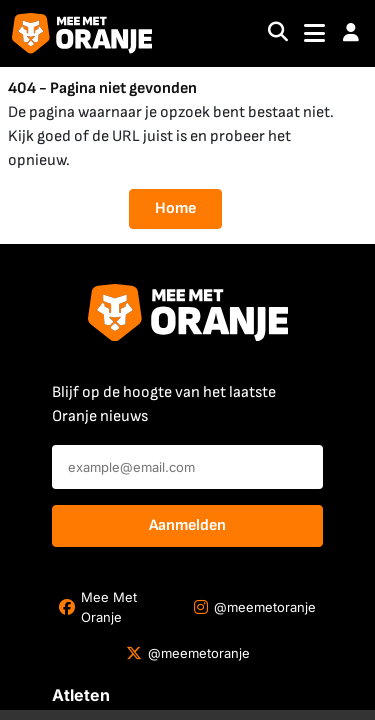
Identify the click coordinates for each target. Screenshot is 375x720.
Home (175, 208)
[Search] (278, 33)
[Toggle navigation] (314, 33)
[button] (351, 33)
